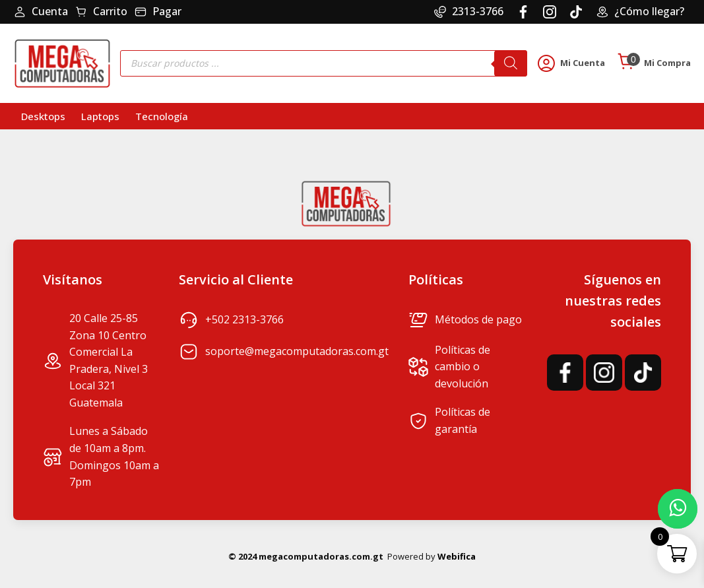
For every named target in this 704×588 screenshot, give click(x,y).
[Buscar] (511, 63)
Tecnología (162, 116)
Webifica (457, 556)
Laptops (100, 116)
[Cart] (626, 63)
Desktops (43, 116)
